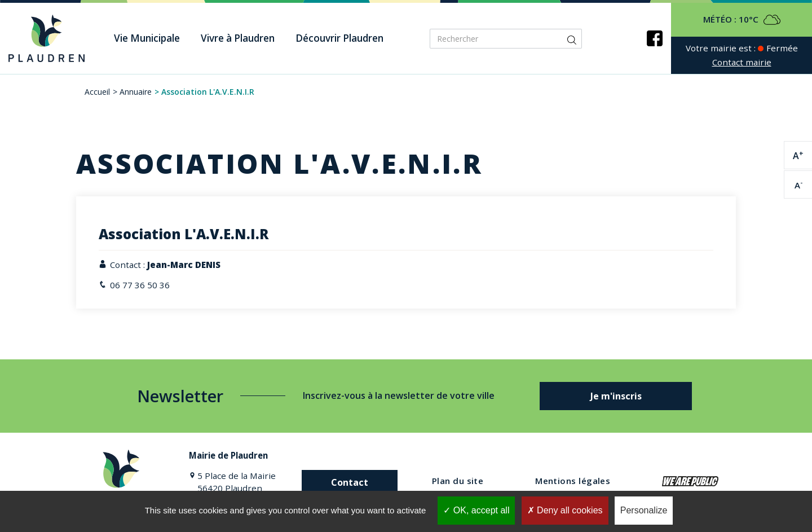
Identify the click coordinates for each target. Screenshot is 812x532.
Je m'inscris (616, 396)
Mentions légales (573, 481)
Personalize (644, 510)
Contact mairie (742, 62)
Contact (350, 482)
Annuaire (136, 92)
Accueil (97, 92)
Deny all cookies (565, 510)
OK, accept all (476, 510)
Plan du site (458, 481)
